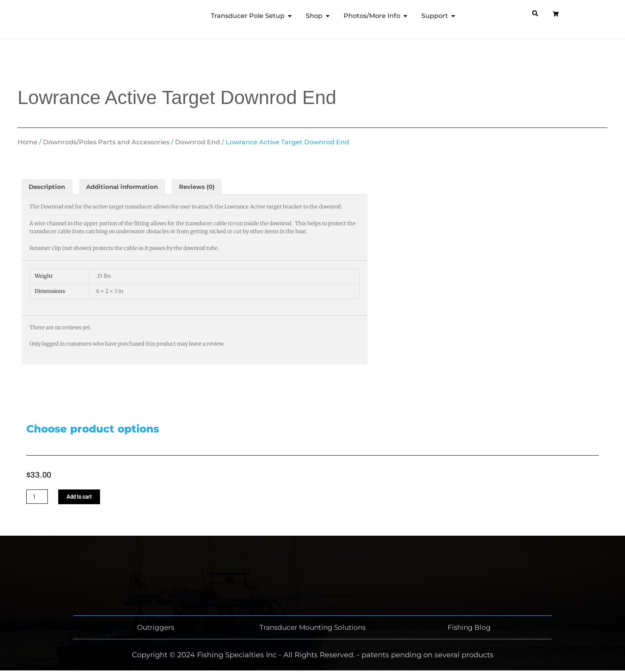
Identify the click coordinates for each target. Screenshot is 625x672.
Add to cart (82, 498)
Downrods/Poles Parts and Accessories (106, 142)
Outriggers (156, 629)
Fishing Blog (469, 629)
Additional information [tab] (128, 187)
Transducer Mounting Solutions (312, 629)
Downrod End (198, 142)
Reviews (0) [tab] (207, 187)
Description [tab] (48, 187)
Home (28, 142)
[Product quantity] (38, 498)
